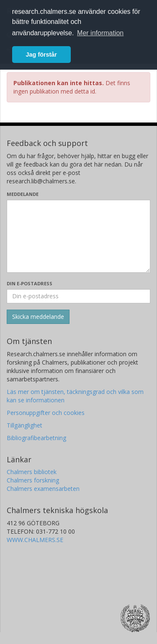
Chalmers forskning (33, 480)
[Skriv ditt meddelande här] (78, 236)
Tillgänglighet (24, 425)
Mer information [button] (100, 33)
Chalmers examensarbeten (43, 489)
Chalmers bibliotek (32, 472)
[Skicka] (38, 317)
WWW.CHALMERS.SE (35, 540)
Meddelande (23, 194)
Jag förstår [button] (41, 55)
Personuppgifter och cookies (46, 413)
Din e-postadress (30, 283)
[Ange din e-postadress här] (78, 296)
